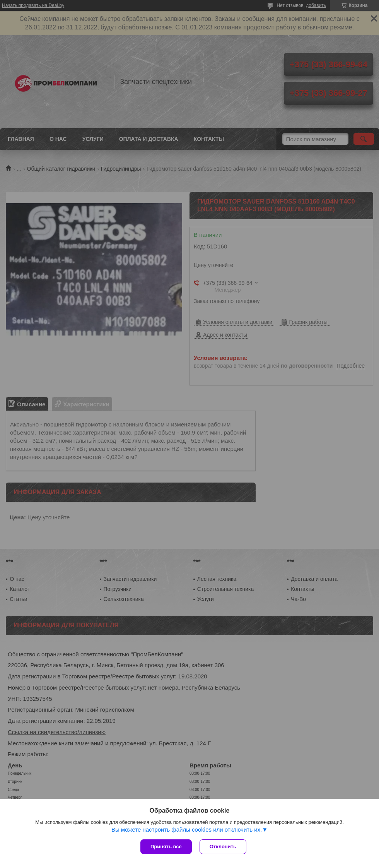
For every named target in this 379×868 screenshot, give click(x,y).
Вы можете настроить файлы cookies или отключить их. (187, 829)
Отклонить (223, 847)
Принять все (166, 847)
